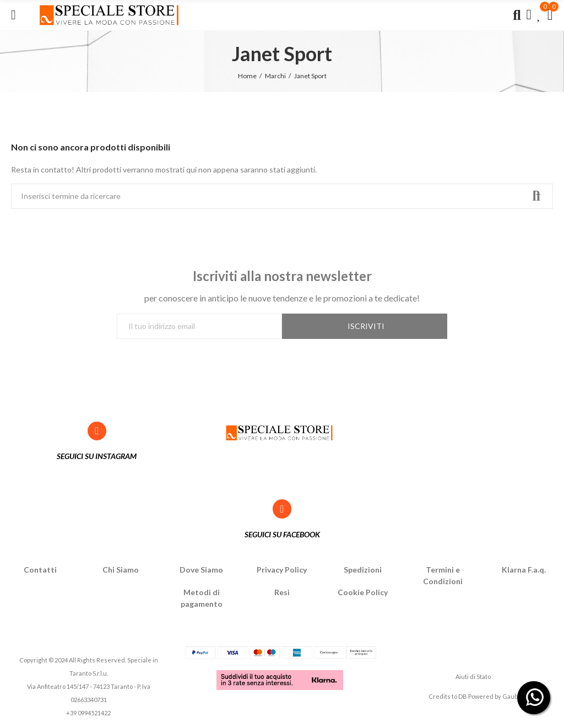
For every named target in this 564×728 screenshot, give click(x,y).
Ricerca (535, 196)
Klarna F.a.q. (524, 570)
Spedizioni (363, 570)
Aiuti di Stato (473, 676)
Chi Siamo (121, 570)
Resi (282, 592)
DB (463, 696)
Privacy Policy (282, 570)
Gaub (510, 696)
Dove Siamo (201, 570)
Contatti (40, 570)
